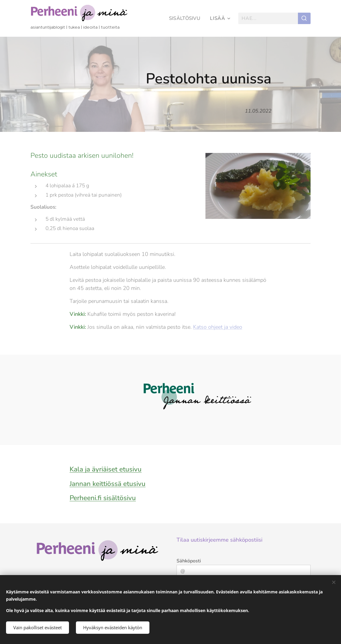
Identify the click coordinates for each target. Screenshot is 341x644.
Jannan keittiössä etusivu (108, 484)
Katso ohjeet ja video (218, 327)
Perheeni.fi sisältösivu (103, 498)
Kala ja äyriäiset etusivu (106, 469)
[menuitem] (185, 18)
